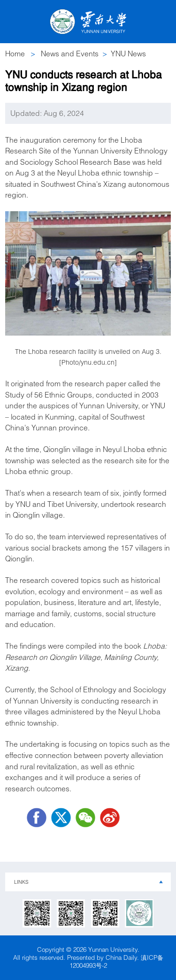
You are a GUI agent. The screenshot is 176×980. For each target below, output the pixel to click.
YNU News (128, 54)
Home (15, 54)
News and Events (70, 54)
